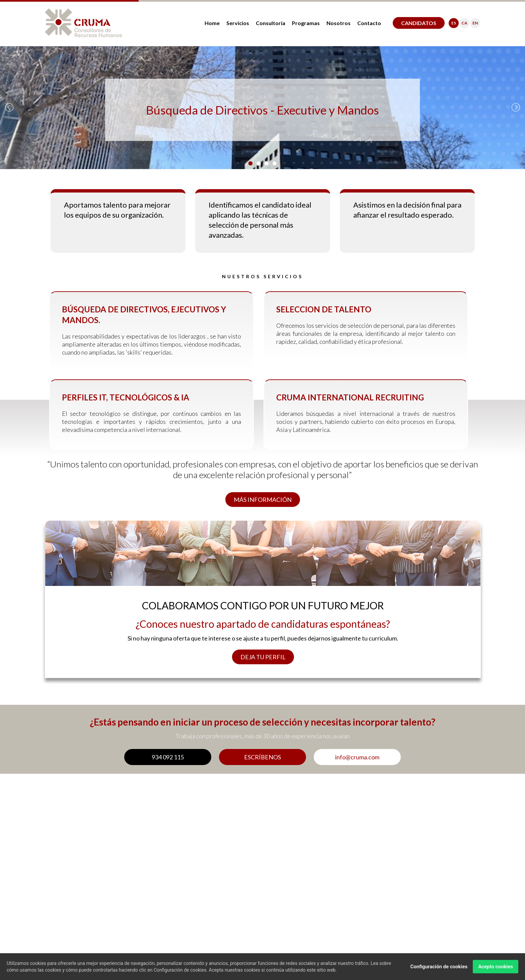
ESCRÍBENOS (262, 757)
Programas (306, 23)
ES (454, 23)
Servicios (238, 23)
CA (464, 23)
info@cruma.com (357, 757)
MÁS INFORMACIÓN (263, 500)
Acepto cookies (496, 967)
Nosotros (339, 23)
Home (212, 23)
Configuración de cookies (439, 967)
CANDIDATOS (419, 23)
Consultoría (271, 23)
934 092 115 (168, 757)
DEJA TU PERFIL (263, 657)
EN (475, 23)
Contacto (369, 23)
